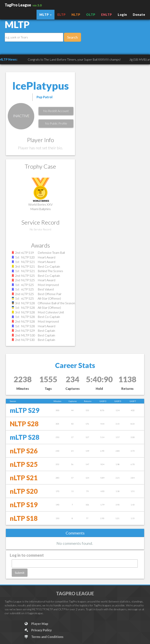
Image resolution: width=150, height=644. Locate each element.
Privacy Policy (38, 630)
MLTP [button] (46, 15)
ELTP (62, 15)
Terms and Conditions (44, 637)
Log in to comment (27, 555)
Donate (139, 15)
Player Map (36, 624)
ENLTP (107, 15)
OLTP (91, 15)
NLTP (76, 15)
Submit (20, 573)
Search (72, 37)
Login (122, 15)
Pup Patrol (45, 97)
